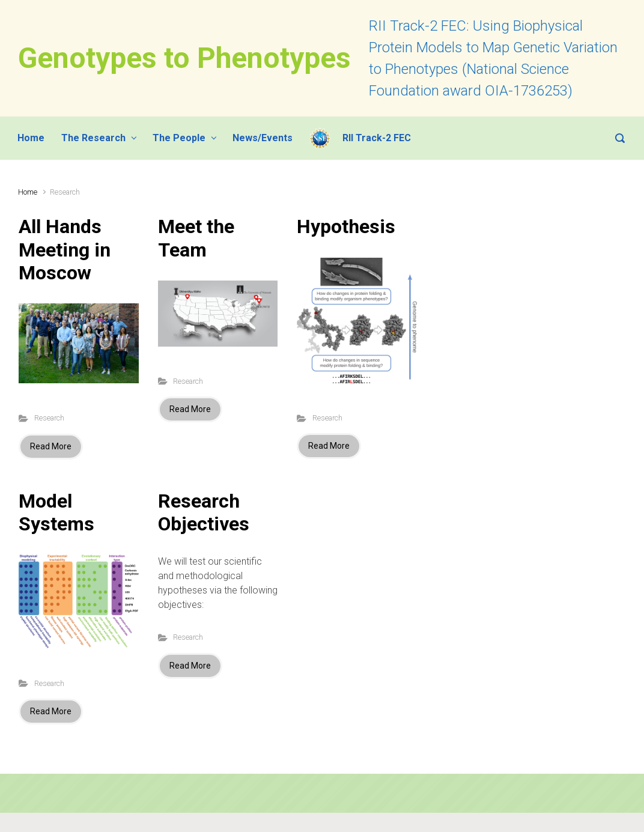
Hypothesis (346, 226)
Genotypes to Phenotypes (184, 58)
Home (28, 192)
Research (49, 418)
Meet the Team (196, 238)
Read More (51, 446)
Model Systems (56, 512)
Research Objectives (204, 512)
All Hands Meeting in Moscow (65, 250)
